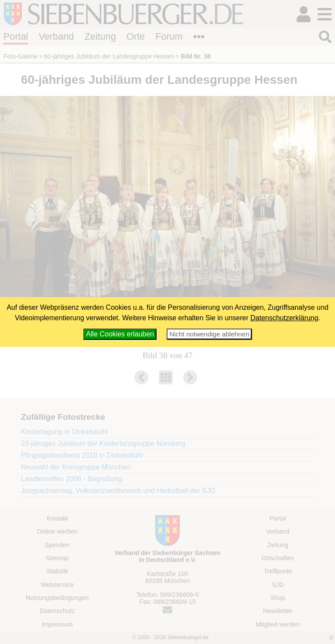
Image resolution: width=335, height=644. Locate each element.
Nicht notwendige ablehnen (209, 334)
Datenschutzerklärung (284, 318)
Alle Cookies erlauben (120, 334)
